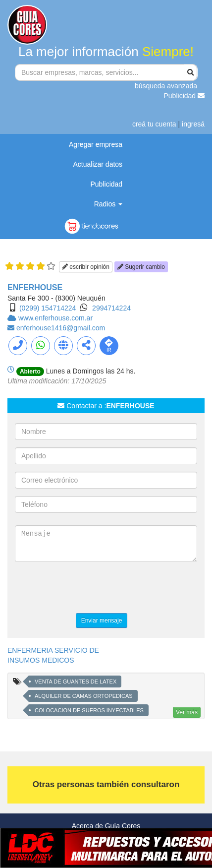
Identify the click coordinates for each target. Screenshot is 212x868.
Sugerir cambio (141, 267)
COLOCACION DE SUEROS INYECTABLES (89, 710)
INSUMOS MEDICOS (41, 660)
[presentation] (90, 589)
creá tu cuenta (154, 124)
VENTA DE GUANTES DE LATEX (76, 682)
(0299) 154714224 (48, 308)
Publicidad (185, 96)
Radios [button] (108, 204)
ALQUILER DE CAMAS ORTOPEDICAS (84, 696)
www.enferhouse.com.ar (55, 318)
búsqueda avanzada (166, 86)
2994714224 (111, 308)
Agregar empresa (96, 144)
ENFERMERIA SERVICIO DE (53, 650)
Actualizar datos (98, 164)
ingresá (193, 124)
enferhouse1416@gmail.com (61, 328)
